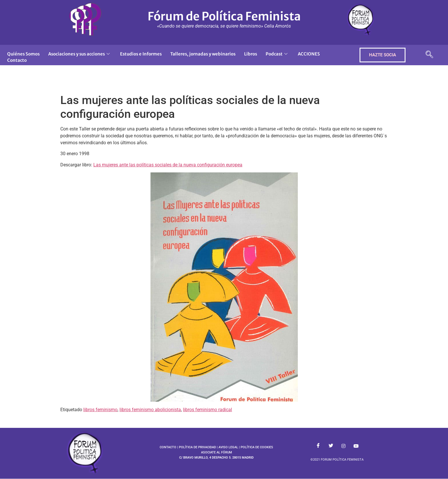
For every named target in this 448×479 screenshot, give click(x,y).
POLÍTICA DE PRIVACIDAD (197, 447)
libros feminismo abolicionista (150, 410)
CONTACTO (168, 447)
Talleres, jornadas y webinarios (203, 54)
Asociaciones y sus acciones (79, 54)
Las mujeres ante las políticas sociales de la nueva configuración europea (168, 165)
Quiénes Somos (23, 54)
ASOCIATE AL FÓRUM (217, 452)
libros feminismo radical (207, 410)
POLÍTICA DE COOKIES (257, 447)
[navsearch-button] (429, 55)
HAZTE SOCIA (383, 55)
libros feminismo (100, 410)
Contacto (17, 60)
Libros (251, 54)
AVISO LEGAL (228, 447)
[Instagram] (343, 446)
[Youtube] (356, 446)
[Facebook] (318, 446)
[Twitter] (331, 446)
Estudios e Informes (141, 54)
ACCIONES (309, 54)
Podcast (277, 54)
